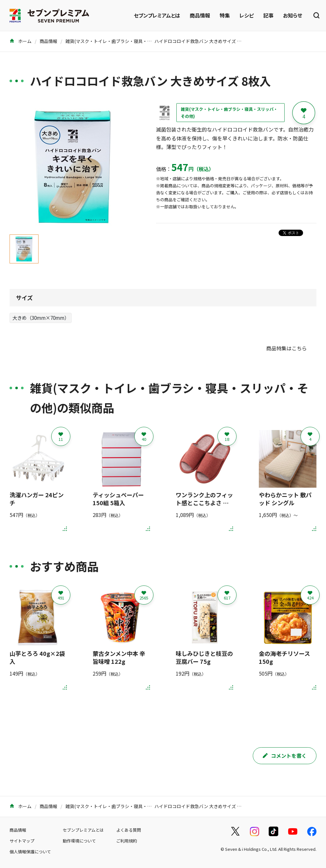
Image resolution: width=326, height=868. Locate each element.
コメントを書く (285, 756)
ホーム (21, 41)
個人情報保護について (30, 852)
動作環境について (79, 841)
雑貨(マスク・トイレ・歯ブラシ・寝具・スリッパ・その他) (125, 41)
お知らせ (293, 15)
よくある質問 (129, 830)
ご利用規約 (127, 841)
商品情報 (200, 15)
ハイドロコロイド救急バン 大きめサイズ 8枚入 (201, 41)
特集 (225, 15)
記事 (268, 15)
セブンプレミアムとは (157, 15)
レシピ (247, 15)
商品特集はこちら (287, 348)
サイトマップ (22, 841)
